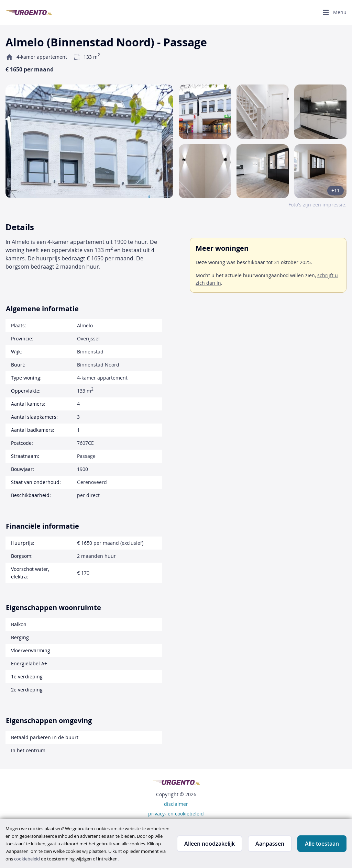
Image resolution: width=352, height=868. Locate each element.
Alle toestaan (322, 844)
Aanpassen (270, 844)
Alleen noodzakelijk (210, 844)
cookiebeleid (27, 859)
